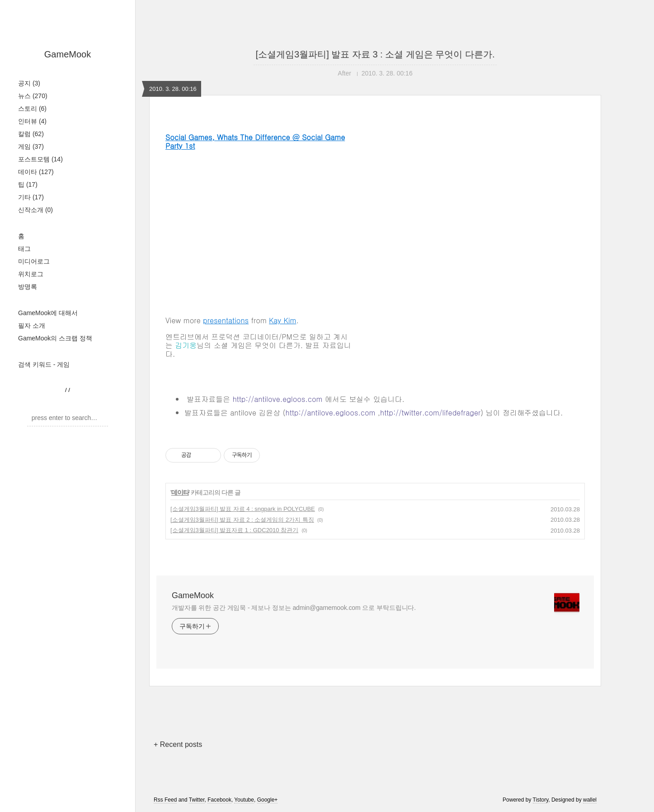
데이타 (36, 172)
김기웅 (186, 345)
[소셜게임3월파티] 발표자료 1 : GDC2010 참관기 (234, 530)
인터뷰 (32, 121)
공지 (29, 83)
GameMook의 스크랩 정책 (55, 338)
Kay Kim (282, 320)
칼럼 (31, 134)
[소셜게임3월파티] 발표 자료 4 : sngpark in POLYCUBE (243, 509)
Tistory (541, 800)
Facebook (219, 800)
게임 (31, 146)
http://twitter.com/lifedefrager (430, 413)
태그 (24, 249)
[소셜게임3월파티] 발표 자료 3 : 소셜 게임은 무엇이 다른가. (375, 54)
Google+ (268, 800)
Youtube (244, 800)
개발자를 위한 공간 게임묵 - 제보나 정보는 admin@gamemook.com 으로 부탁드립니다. (294, 608)
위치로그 (31, 274)
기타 (31, 197)
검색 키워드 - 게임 (44, 364)
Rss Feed (165, 800)
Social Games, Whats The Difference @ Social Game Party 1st (255, 142)
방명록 (28, 287)
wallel (590, 800)
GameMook (68, 54)
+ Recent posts (178, 744)
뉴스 (33, 96)
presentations (226, 320)
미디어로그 (34, 261)
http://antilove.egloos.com (278, 399)
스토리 (32, 109)
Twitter (197, 800)
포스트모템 (40, 159)
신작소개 (35, 210)
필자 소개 (32, 326)
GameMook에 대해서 (48, 313)
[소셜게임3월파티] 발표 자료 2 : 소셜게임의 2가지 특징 (242, 520)
